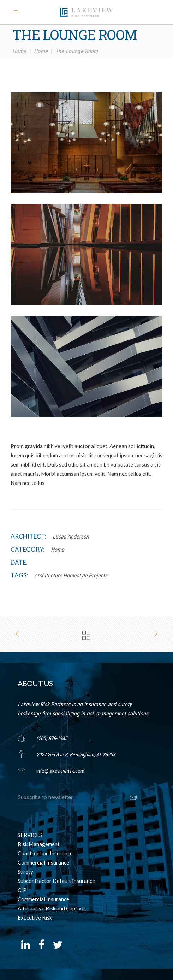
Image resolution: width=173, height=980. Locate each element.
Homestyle (75, 575)
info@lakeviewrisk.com (60, 771)
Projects (98, 575)
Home (19, 51)
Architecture (48, 575)
